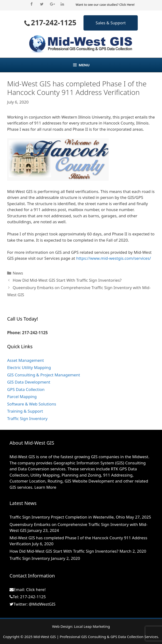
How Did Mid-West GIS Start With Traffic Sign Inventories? (67, 280)
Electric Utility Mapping (29, 367)
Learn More (45, 487)
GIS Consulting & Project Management (44, 375)
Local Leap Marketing (92, 626)
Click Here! (127, 5)
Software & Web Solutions (32, 404)
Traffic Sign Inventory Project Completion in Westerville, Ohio (67, 517)
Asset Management (25, 360)
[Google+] (52, 4)
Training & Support (25, 411)
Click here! (36, 589)
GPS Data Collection (26, 389)
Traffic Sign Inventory (27, 418)
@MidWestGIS (42, 604)
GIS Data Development (29, 382)
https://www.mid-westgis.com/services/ (113, 258)
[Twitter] (42, 4)
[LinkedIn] (62, 4)
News (18, 273)
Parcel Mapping (22, 397)
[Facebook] (32, 4)
